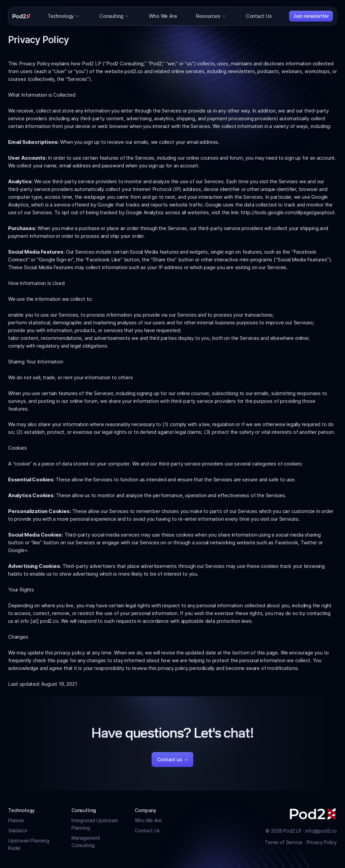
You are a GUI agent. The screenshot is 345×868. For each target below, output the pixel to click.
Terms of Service (284, 842)
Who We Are (163, 16)
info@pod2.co (321, 831)
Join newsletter (311, 16)
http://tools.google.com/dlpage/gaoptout (288, 212)
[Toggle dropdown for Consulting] (127, 16)
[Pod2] (21, 16)
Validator (18, 830)
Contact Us (259, 16)
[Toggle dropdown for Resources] (224, 16)
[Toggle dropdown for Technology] (77, 16)
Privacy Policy (322, 842)
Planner (16, 820)
